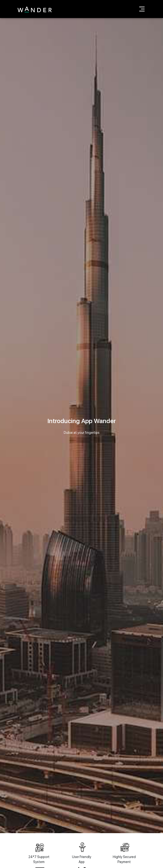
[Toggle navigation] (142, 9)
